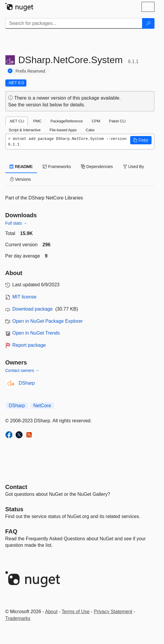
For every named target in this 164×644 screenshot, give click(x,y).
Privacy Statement (113, 612)
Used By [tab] (134, 167)
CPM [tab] (96, 121)
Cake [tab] (90, 130)
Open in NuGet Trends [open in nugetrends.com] (36, 333)
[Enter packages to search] (74, 23)
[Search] (148, 23)
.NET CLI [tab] (17, 121)
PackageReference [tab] (67, 121)
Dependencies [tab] (97, 167)
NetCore (42, 406)
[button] (141, 140)
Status (14, 509)
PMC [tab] (37, 121)
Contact (16, 487)
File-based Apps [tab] (63, 130)
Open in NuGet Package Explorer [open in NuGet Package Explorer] (48, 321)
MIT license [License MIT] (25, 297)
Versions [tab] (20, 179)
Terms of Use (76, 612)
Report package (29, 345)
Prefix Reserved (31, 71)
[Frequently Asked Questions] (11, 531)
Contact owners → (22, 370)
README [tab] (21, 167)
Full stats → (16, 223)
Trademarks (18, 618)
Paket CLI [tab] (117, 121)
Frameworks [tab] (57, 167)
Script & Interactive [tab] (25, 130)
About (51, 612)
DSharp (27, 383)
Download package (33, 309)
